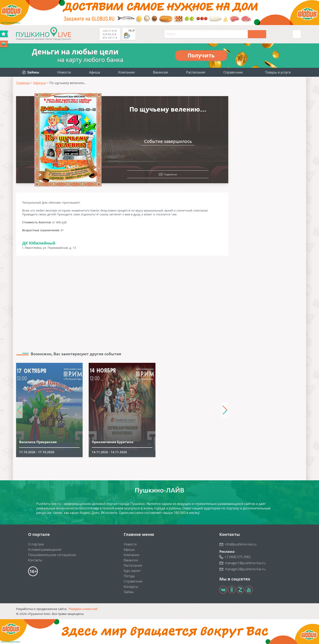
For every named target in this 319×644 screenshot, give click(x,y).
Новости (64, 72)
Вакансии (161, 72)
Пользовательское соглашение (52, 555)
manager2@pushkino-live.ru (245, 569)
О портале (36, 544)
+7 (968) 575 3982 (238, 557)
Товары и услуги (278, 72)
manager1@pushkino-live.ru (245, 563)
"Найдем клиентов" (83, 609)
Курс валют (132, 571)
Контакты (35, 560)
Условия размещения (45, 550)
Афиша (95, 72)
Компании (126, 72)
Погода (129, 576)
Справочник (233, 72)
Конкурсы (131, 587)
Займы (129, 592)
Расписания (196, 72)
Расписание (133, 565)
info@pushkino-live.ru (241, 544)
